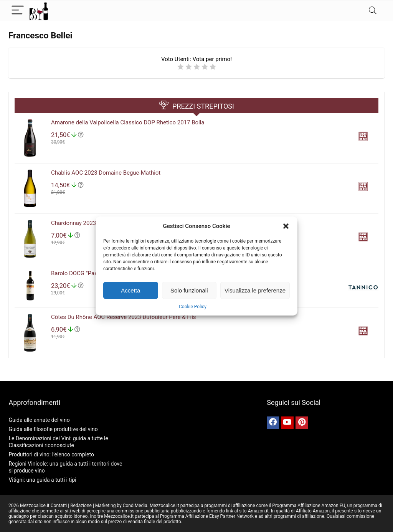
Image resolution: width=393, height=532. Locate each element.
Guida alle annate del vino (39, 420)
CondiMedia (135, 506)
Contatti (59, 506)
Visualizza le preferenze (255, 290)
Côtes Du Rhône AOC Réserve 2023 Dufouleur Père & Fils (124, 317)
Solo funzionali (189, 290)
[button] (286, 226)
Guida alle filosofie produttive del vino (53, 429)
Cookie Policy (193, 307)
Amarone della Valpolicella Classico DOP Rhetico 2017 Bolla (128, 122)
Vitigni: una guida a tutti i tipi (42, 480)
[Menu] (18, 11)
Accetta (130, 290)
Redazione (81, 506)
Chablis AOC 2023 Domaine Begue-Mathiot (106, 173)
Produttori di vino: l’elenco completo (51, 454)
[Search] (373, 11)
